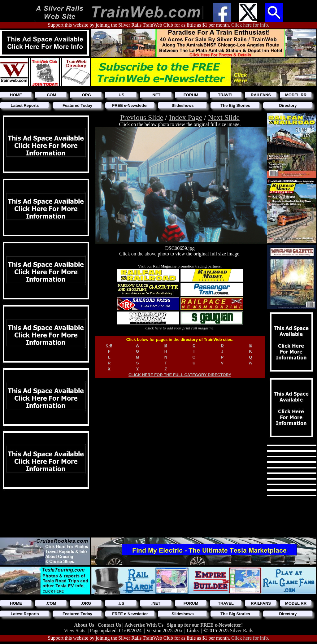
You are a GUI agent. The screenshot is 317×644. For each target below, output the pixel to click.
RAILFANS (261, 95)
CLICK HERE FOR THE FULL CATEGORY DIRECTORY (180, 375)
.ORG (86, 95)
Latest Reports (25, 105)
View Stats (74, 631)
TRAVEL (226, 95)
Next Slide (224, 117)
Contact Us (110, 625)
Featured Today (77, 105)
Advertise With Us (145, 625)
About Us (85, 625)
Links (193, 631)
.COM (51, 95)
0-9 (109, 345)
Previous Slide (142, 117)
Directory (288, 105)
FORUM (191, 95)
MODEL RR (296, 95)
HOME (16, 95)
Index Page (186, 117)
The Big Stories (235, 105)
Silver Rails (242, 631)
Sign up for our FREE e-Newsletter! (205, 625)
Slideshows (183, 105)
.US (121, 95)
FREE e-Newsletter (130, 105)
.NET (156, 95)
